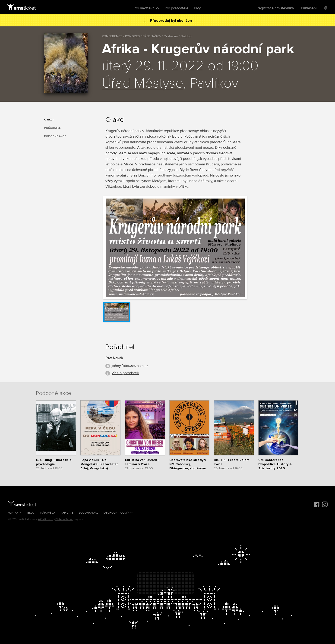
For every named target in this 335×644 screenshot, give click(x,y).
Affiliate (67, 513)
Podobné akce (55, 136)
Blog (198, 8)
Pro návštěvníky (146, 8)
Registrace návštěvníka (275, 8)
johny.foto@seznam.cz (130, 366)
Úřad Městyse (143, 84)
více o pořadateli (125, 373)
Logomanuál (88, 513)
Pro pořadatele (177, 8)
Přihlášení (309, 8)
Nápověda (48, 513)
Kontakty (15, 513)
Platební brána (64, 519)
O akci (49, 120)
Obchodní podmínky (118, 513)
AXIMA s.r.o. (46, 519)
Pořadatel (52, 128)
